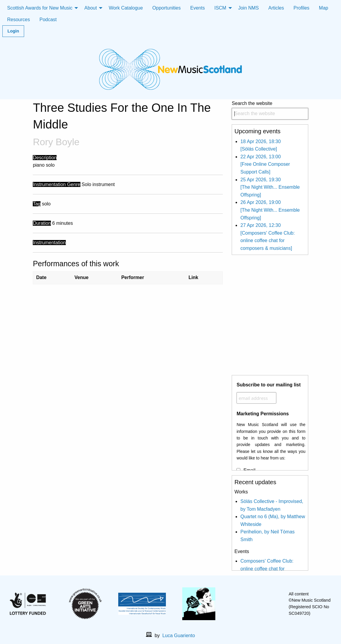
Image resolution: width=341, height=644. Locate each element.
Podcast (48, 20)
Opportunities (167, 8)
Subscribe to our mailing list (268, 385)
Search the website (270, 110)
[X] (261, 604)
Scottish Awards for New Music (40, 8)
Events (198, 8)
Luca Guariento (179, 636)
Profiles (302, 8)
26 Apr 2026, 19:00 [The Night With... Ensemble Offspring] (270, 210)
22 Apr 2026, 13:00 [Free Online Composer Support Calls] (265, 164)
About (91, 8)
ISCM (220, 8)
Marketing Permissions (263, 414)
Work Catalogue (126, 8)
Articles (276, 8)
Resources (18, 20)
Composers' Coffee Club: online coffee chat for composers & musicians (267, 569)
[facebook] (251, 604)
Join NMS (249, 8)
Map (324, 8)
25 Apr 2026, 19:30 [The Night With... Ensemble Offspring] (270, 187)
